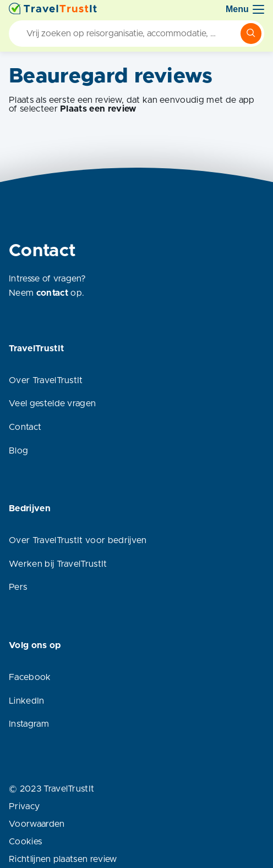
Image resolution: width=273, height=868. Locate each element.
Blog (18, 451)
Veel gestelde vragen (52, 403)
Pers (18, 587)
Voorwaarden (37, 824)
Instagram (29, 724)
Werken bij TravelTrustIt (58, 564)
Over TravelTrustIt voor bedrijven (78, 540)
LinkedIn (27, 701)
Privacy (24, 806)
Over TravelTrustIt (46, 380)
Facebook (30, 677)
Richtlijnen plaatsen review (63, 859)
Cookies (25, 842)
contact (52, 293)
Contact (25, 427)
